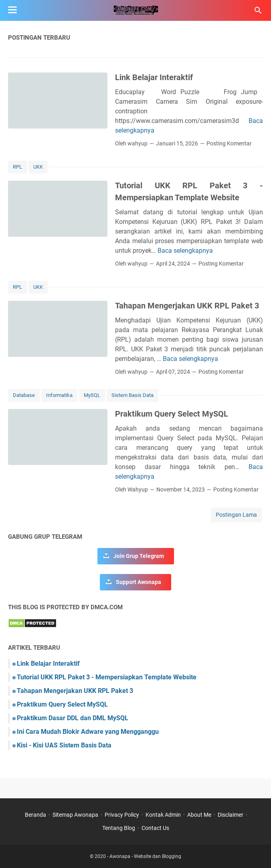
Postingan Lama (236, 515)
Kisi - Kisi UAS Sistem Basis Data (64, 745)
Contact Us (155, 828)
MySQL (92, 395)
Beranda (35, 815)
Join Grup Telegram (139, 556)
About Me (199, 815)
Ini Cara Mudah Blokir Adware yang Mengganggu (88, 732)
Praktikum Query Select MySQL (172, 414)
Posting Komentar (229, 143)
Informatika (59, 395)
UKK (38, 167)
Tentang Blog (119, 828)
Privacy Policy (122, 815)
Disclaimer (231, 815)
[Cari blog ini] (258, 10)
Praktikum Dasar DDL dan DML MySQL (73, 718)
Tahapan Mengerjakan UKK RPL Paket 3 (187, 306)
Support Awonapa (139, 582)
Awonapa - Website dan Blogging (145, 856)
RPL (17, 167)
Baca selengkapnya (185, 251)
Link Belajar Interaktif (154, 77)
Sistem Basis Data (132, 395)
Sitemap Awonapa (75, 815)
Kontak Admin (163, 815)
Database (24, 395)
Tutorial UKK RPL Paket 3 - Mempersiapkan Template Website (107, 677)
